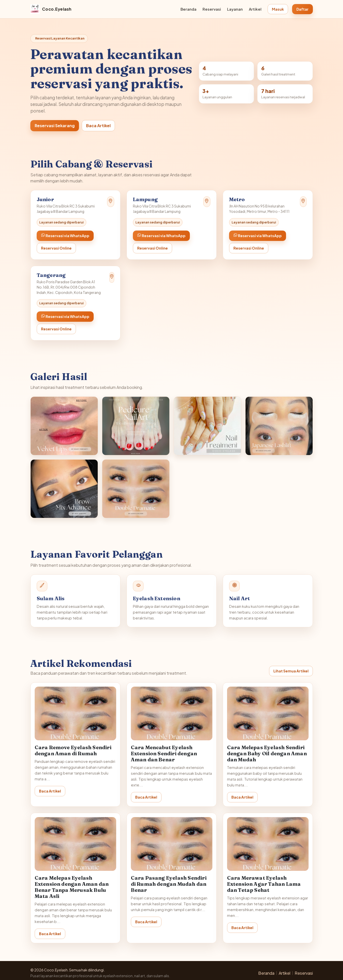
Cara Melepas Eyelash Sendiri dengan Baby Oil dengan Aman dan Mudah (267, 753)
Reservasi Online (56, 248)
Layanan (235, 9)
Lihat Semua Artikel (291, 671)
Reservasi (212, 9)
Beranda (188, 9)
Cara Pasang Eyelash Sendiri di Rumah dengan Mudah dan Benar (169, 884)
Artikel (255, 9)
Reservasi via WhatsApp (65, 236)
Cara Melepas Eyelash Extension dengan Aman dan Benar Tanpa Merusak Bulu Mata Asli (72, 887)
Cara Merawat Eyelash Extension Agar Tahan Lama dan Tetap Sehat (264, 884)
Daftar (302, 9)
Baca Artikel (98, 126)
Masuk (278, 9)
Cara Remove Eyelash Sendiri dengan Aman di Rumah (73, 750)
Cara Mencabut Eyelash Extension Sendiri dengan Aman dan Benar (164, 753)
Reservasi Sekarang (55, 126)
